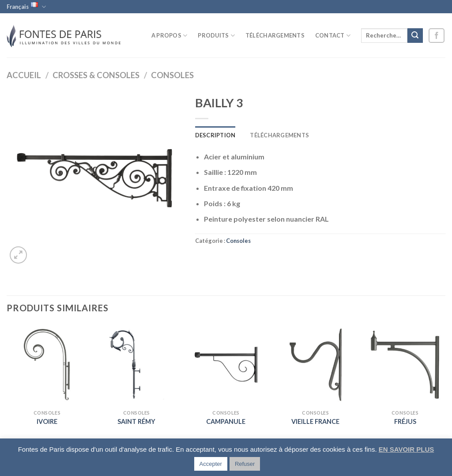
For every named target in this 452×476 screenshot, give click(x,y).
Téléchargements (275, 35)
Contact (333, 36)
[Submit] (415, 36)
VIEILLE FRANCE (315, 421)
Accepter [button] (211, 464)
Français (26, 7)
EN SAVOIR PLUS (407, 449)
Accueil (24, 75)
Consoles (172, 75)
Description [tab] (215, 135)
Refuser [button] (245, 464)
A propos (169, 36)
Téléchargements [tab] (279, 135)
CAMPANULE (226, 421)
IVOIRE (47, 421)
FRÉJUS (405, 421)
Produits (216, 36)
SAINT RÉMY (136, 421)
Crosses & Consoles (96, 75)
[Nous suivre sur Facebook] (437, 36)
